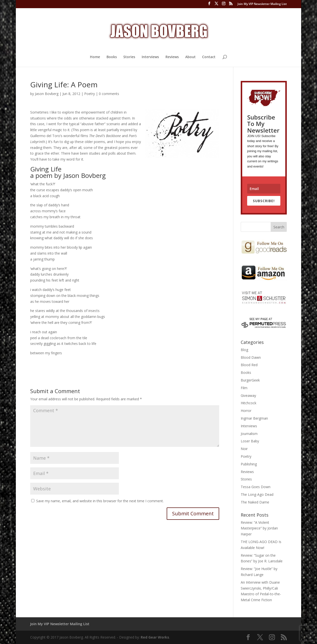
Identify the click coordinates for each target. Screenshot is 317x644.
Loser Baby (250, 441)
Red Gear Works (155, 637)
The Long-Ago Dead (257, 494)
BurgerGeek (250, 380)
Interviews (150, 57)
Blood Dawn (251, 357)
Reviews (172, 57)
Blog (244, 350)
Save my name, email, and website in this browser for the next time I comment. (100, 501)
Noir (244, 449)
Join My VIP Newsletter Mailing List (262, 4)
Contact (209, 57)
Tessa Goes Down (256, 487)
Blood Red (249, 365)
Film (244, 388)
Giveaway (248, 395)
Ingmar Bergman (254, 418)
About (190, 57)
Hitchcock (249, 403)
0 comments (109, 94)
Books (112, 57)
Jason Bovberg (47, 94)
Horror (246, 411)
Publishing (249, 464)
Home (95, 57)
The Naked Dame (255, 502)
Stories (129, 57)
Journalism (249, 434)
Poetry (90, 94)
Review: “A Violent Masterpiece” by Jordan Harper (259, 528)
